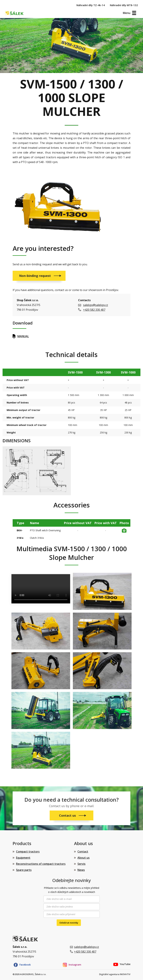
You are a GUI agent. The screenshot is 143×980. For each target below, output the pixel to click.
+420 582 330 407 (94, 310)
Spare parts (24, 870)
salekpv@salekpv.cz (96, 305)
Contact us (68, 815)
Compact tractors (28, 852)
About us (84, 858)
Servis (81, 864)
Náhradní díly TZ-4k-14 (91, 5)
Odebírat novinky (69, 923)
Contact (83, 852)
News (81, 870)
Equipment (23, 858)
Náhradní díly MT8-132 (124, 5)
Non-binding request (35, 276)
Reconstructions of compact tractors (41, 864)
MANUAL (23, 336)
